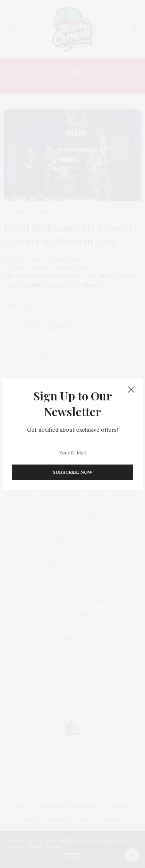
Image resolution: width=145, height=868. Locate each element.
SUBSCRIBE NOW (72, 472)
